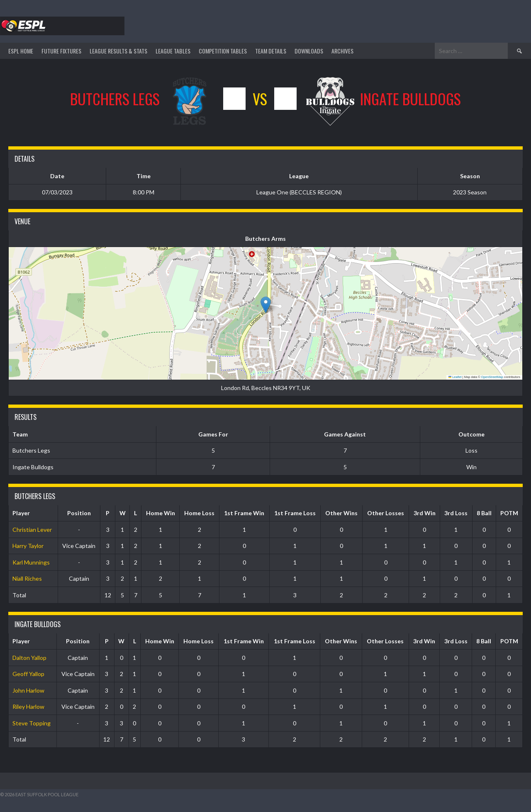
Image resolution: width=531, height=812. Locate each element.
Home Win (161, 513)
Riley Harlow (28, 707)
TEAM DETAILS (271, 51)
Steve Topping (32, 723)
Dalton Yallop (29, 658)
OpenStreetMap (492, 377)
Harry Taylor (28, 546)
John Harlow (28, 690)
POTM (509, 513)
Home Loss (199, 513)
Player (21, 513)
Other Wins (341, 513)
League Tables (173, 51)
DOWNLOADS (309, 51)
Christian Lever (32, 530)
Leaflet (455, 377)
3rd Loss (456, 513)
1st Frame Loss (295, 513)
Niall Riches (27, 578)
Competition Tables (223, 51)
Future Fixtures (61, 51)
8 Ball (484, 513)
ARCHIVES (342, 51)
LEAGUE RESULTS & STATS (118, 51)
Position (79, 513)
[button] (266, 305)
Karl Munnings (31, 562)
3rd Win (425, 513)
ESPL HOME (21, 51)
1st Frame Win (244, 513)
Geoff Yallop (28, 674)
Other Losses (386, 513)
